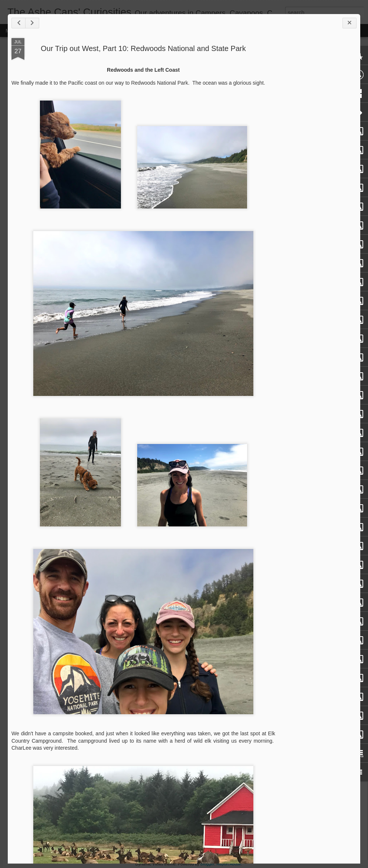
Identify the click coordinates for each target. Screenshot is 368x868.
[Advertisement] (316, 155)
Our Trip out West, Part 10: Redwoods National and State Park (143, 48)
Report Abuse (229, 864)
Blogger (207, 864)
